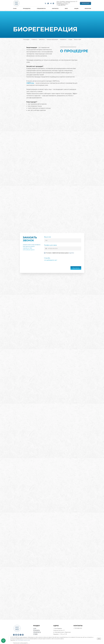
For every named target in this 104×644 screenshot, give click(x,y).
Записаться (42, 40)
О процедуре (26, 40)
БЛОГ (66, 8)
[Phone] (45, 3)
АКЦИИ (76, 8)
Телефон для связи (50, 245)
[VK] (53, 3)
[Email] (23, 622)
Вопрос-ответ (78, 40)
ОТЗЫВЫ (35, 621)
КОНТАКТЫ (55, 8)
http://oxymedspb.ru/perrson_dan (23, 640)
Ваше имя (47, 237)
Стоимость (34, 40)
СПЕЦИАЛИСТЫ (41, 8)
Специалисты (63, 40)
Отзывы (70, 40)
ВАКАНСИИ (88, 8)
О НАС (15, 8)
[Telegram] (51, 3)
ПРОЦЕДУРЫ (27, 8)
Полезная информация (52, 40)
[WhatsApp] (48, 3)
